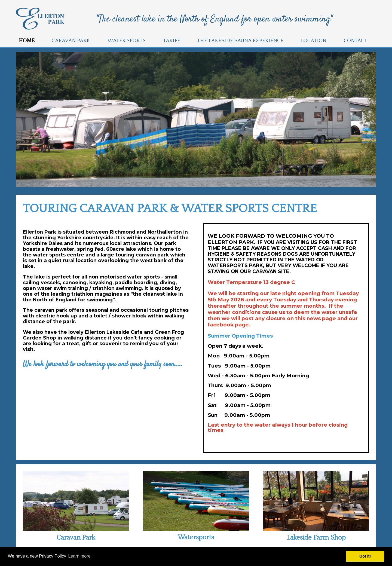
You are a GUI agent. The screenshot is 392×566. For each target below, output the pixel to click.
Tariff (171, 41)
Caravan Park (71, 41)
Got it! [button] (365, 556)
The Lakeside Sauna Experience (240, 41)
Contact (356, 41)
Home (27, 41)
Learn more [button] (79, 556)
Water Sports (127, 41)
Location (314, 41)
